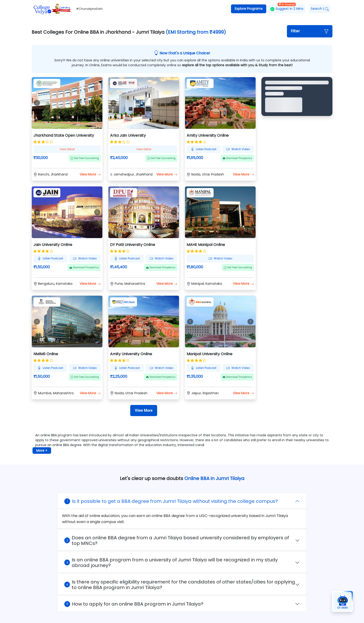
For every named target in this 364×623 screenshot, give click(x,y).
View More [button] (90, 174)
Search (320, 9)
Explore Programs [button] (249, 9)
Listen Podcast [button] (204, 149)
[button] (310, 31)
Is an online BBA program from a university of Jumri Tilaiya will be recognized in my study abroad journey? (171, 563)
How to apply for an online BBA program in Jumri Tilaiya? (134, 604)
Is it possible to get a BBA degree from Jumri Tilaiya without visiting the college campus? (171, 501)
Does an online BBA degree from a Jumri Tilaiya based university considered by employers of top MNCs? (177, 540)
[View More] (144, 411)
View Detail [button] (67, 149)
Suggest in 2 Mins (287, 8)
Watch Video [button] (238, 149)
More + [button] (42, 451)
